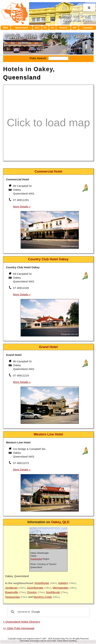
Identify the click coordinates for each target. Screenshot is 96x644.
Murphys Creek (43, 597)
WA (75, 28)
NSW (6, 28)
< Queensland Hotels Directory (22, 622)
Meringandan (61, 588)
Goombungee (35, 588)
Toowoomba (36, 559)
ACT (37, 28)
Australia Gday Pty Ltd (62, 639)
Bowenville (12, 592)
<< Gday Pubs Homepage (19, 628)
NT (45, 28)
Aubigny (63, 583)
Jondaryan (11, 588)
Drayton (32, 592)
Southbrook (53, 592)
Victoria (63, 28)
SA (52, 28)
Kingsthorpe (42, 583)
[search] (48, 612)
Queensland (22, 28)
